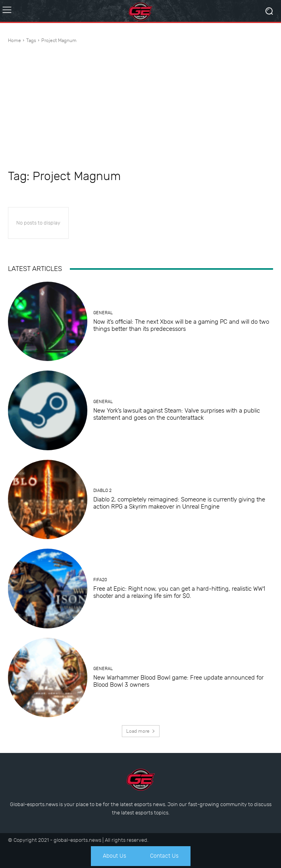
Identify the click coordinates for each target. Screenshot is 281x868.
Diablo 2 (102, 491)
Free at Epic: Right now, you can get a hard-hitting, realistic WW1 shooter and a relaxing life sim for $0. (179, 592)
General (103, 313)
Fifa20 (100, 580)
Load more (141, 731)
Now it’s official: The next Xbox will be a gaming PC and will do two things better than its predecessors (181, 325)
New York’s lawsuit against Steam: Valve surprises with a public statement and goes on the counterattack (177, 414)
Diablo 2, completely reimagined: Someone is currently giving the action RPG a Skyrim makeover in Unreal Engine (179, 503)
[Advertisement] (140, 108)
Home (14, 40)
